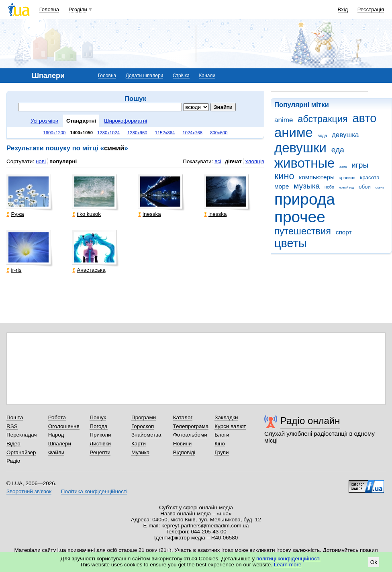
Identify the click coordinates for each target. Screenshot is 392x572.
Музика (140, 452)
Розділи (78, 9)
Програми (144, 417)
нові (41, 161)
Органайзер (21, 452)
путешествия (303, 231)
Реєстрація (371, 9)
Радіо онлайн (310, 421)
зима (343, 167)
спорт (344, 232)
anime (284, 120)
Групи (222, 452)
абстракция (323, 119)
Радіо (13, 461)
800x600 (219, 133)
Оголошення (64, 426)
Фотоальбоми (190, 435)
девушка (345, 135)
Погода (98, 426)
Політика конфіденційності (94, 491)
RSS (12, 426)
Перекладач (21, 435)
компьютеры (317, 177)
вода (323, 135)
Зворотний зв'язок (29, 491)
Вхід (343, 9)
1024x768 (192, 133)
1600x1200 (55, 133)
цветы (291, 243)
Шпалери (60, 444)
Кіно (220, 444)
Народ (56, 435)
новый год (346, 188)
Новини (183, 444)
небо (329, 187)
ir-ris (14, 270)
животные (304, 163)
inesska (150, 214)
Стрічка (181, 76)
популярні (63, 161)
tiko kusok (87, 214)
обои (365, 187)
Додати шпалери (144, 76)
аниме (294, 132)
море (282, 186)
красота (370, 177)
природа (305, 199)
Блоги (222, 435)
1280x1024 (108, 133)
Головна (49, 9)
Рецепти (100, 452)
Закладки (226, 417)
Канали (207, 76)
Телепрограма (191, 426)
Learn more (288, 565)
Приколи (100, 435)
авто (365, 118)
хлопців (255, 161)
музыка (307, 186)
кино (284, 176)
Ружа (15, 214)
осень (380, 188)
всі (218, 161)
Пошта (15, 417)
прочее (300, 217)
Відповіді (184, 452)
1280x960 (137, 133)
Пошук (98, 417)
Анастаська (89, 270)
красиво (347, 178)
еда (338, 150)
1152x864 (165, 133)
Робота (57, 417)
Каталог (183, 417)
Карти (139, 444)
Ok (374, 562)
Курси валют (230, 426)
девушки (300, 148)
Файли (56, 452)
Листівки (100, 444)
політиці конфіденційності (288, 559)
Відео (13, 444)
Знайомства (146, 435)
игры (360, 165)
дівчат (233, 161)
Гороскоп (143, 426)
